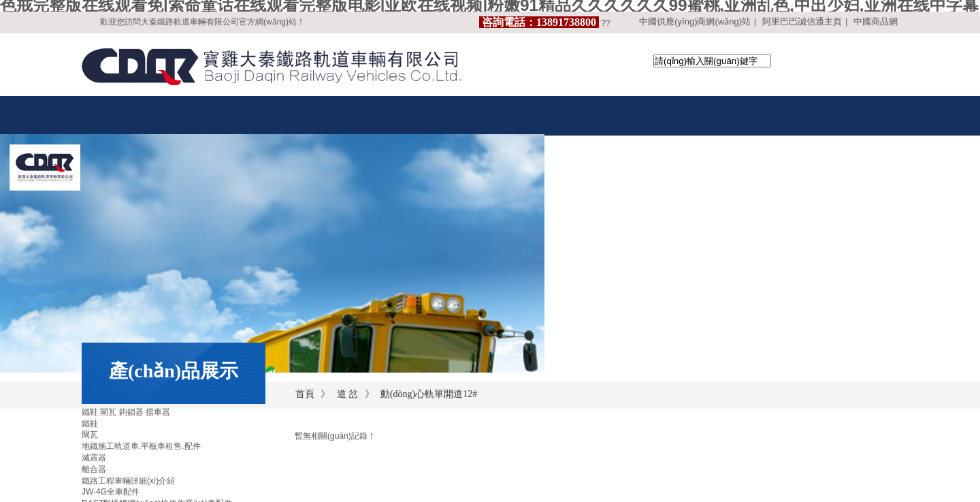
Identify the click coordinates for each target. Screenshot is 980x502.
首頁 (305, 394)
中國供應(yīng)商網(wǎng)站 (695, 21)
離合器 (94, 469)
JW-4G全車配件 (111, 492)
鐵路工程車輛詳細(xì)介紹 (128, 481)
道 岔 (348, 394)
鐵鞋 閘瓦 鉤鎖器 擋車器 (126, 412)
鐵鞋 (90, 424)
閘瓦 (90, 435)
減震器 (94, 458)
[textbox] (712, 61)
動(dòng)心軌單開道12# (429, 394)
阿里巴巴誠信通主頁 (802, 21)
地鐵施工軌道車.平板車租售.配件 (141, 446)
